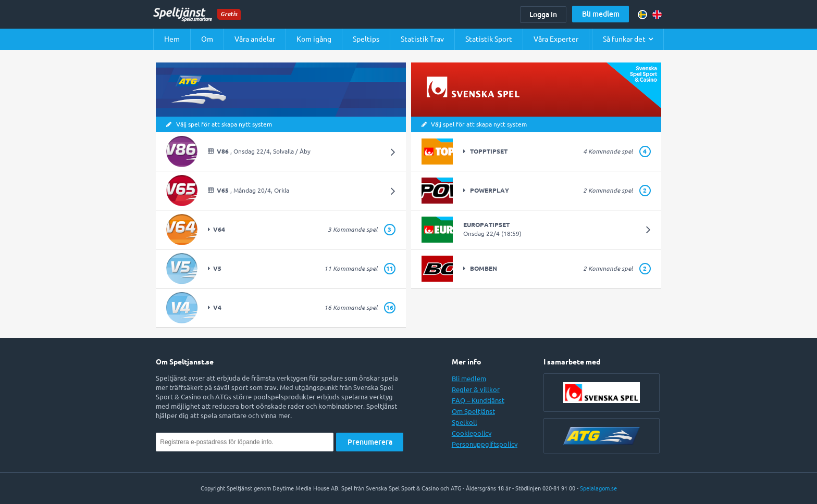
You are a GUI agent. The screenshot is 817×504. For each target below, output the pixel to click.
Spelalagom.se (598, 488)
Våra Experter (556, 39)
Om (207, 39)
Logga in (543, 15)
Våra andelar (255, 39)
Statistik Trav (422, 39)
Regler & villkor (476, 389)
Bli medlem (601, 14)
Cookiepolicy (472, 433)
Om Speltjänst (473, 411)
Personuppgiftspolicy (485, 444)
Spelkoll (465, 422)
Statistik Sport (489, 39)
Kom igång (314, 39)
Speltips (366, 39)
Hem (172, 39)
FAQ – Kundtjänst (478, 400)
